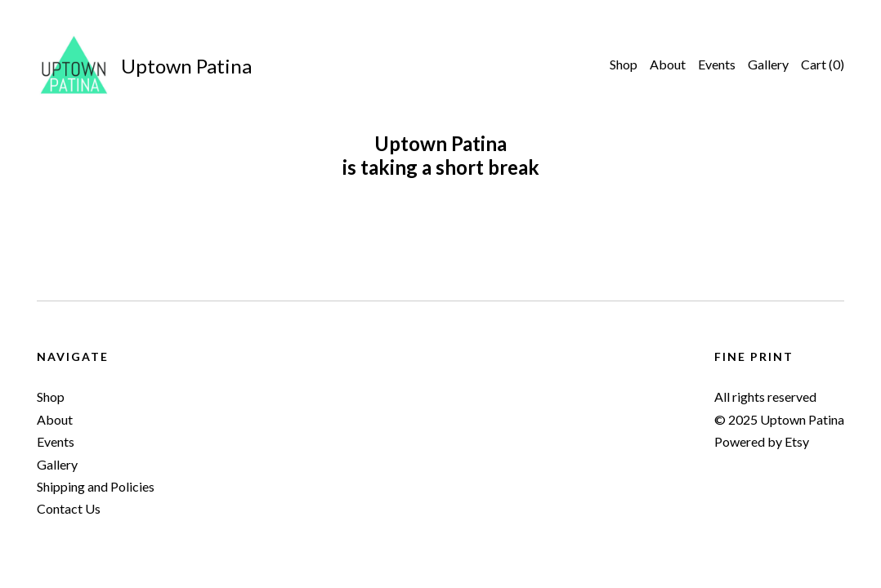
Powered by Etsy (762, 441)
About (668, 64)
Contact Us (69, 508)
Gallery (768, 64)
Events (717, 64)
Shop (624, 64)
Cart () (823, 64)
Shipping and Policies (96, 486)
